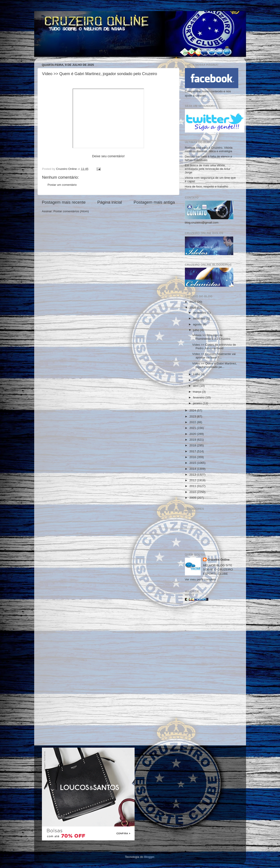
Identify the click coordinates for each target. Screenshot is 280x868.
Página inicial (110, 202)
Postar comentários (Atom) (71, 211)
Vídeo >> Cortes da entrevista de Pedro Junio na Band (214, 346)
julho (197, 330)
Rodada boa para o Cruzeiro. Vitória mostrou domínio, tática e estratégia (209, 149)
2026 (193, 302)
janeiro (198, 403)
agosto (198, 324)
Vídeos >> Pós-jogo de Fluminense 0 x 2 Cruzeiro (211, 337)
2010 (193, 492)
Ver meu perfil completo (201, 579)
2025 (193, 308)
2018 (193, 445)
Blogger (149, 857)
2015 (193, 463)
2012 (193, 480)
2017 (193, 451)
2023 (193, 416)
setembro (200, 318)
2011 (193, 486)
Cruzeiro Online (219, 560)
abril (196, 386)
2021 (193, 428)
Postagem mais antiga (154, 202)
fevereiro (199, 397)
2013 (193, 475)
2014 (193, 469)
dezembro (200, 313)
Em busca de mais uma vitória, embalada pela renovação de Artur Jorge (208, 169)
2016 (193, 457)
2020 (193, 434)
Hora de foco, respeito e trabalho (207, 187)
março (198, 392)
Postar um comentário (62, 185)
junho (197, 374)
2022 (193, 422)
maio (197, 380)
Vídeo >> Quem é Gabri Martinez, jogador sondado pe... (215, 365)
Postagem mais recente (64, 202)
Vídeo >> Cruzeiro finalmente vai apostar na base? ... (214, 356)
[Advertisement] (212, 675)
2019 (193, 440)
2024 (193, 410)
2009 (193, 498)
